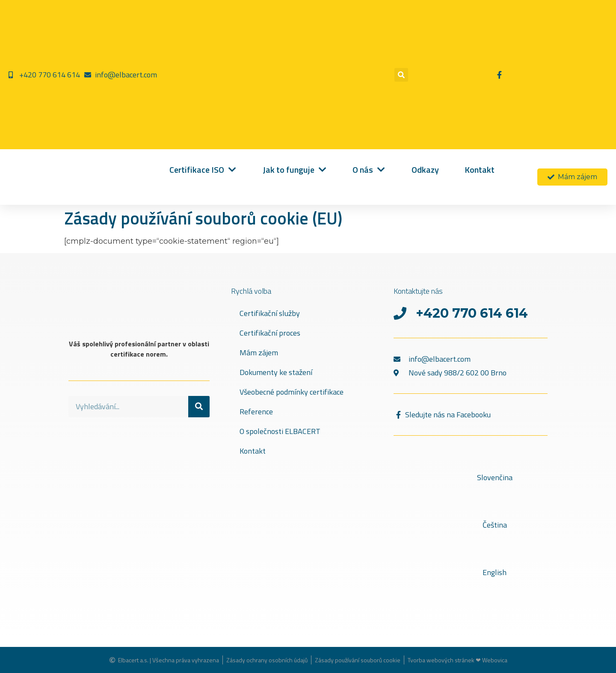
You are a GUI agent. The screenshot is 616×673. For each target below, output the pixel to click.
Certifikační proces (270, 333)
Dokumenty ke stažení (276, 372)
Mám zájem (259, 353)
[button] (401, 75)
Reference (256, 412)
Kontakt (253, 451)
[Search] (199, 407)
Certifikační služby (270, 313)
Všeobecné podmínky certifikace (292, 392)
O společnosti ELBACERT (280, 431)
